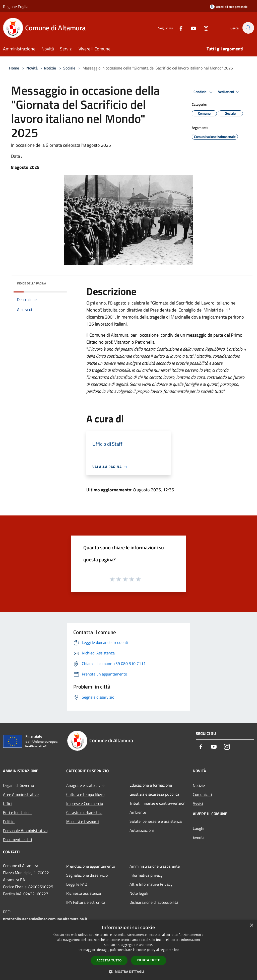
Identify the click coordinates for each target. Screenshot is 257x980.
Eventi (198, 837)
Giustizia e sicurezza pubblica (154, 794)
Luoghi (199, 828)
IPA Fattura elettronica (86, 902)
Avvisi (198, 803)
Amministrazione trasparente (155, 866)
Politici (9, 821)
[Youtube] (191, 28)
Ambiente (138, 812)
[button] (128, 971)
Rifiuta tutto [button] (149, 960)
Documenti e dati (18, 840)
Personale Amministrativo (25, 831)
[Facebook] (178, 28)
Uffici (7, 803)
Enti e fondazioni (17, 812)
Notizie (50, 68)
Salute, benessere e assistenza (156, 821)
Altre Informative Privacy (151, 884)
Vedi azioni (229, 92)
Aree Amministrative (21, 794)
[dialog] (128, 950)
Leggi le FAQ (77, 884)
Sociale (69, 68)
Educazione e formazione (151, 785)
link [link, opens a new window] (177, 950)
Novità (32, 68)
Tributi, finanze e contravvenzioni (158, 803)
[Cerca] (248, 28)
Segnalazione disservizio (87, 875)
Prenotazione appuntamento (91, 866)
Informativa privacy (146, 875)
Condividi (204, 92)
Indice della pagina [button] (31, 283)
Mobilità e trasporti (83, 821)
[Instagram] (203, 28)
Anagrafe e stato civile (85, 785)
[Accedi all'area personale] (229, 7)
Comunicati (202, 794)
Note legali (139, 893)
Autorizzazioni (142, 830)
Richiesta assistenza (84, 893)
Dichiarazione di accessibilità (154, 902)
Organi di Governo (18, 785)
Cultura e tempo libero (85, 794)
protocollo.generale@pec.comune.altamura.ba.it (45, 919)
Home (14, 68)
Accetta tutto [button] (109, 960)
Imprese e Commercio (85, 803)
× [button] (251, 925)
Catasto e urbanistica (84, 812)
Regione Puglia (16, 7)
